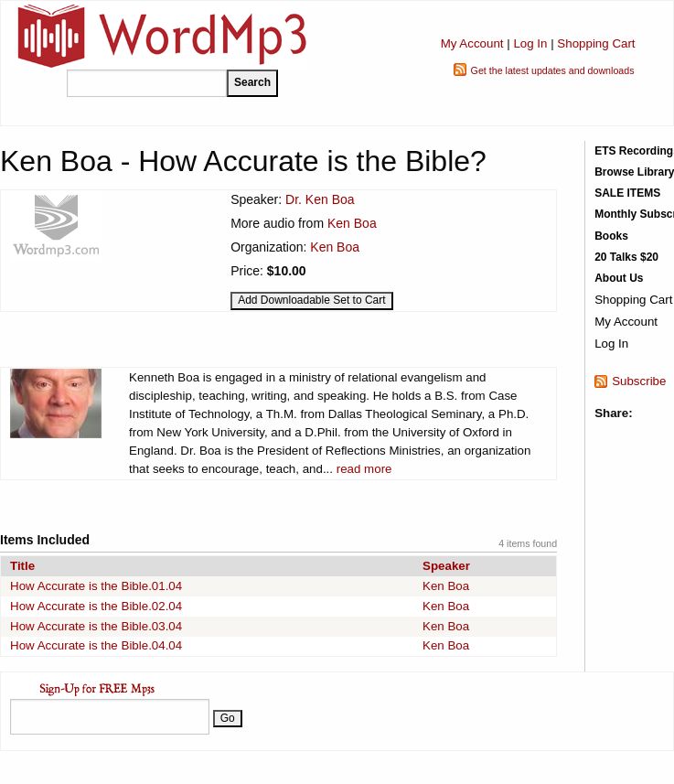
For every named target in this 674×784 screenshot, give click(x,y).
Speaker (446, 566)
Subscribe (639, 381)
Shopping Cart (596, 43)
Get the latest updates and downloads (553, 70)
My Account (472, 43)
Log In (530, 43)
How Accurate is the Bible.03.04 (96, 626)
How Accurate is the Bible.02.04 (96, 606)
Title (22, 566)
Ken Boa (352, 223)
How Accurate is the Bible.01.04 (96, 586)
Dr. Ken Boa (320, 199)
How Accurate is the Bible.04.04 (96, 645)
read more (364, 469)
